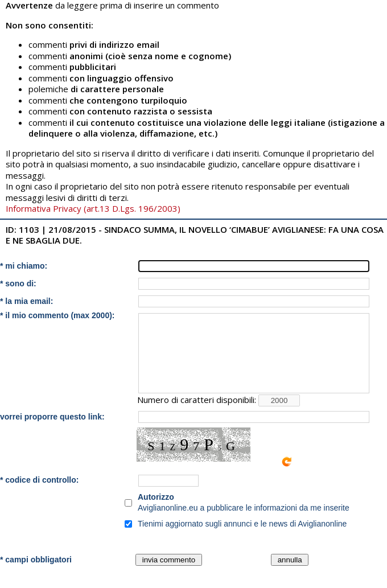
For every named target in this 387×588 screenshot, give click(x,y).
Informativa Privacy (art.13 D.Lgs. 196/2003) (93, 208)
